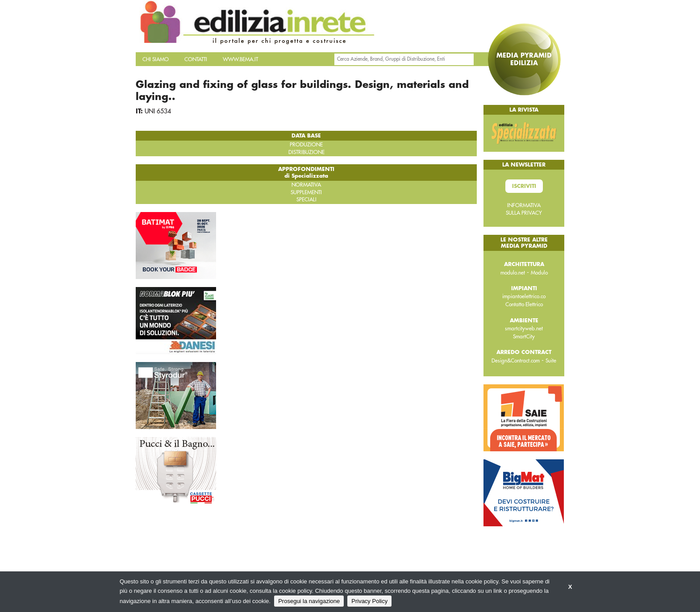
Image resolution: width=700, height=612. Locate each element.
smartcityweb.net (524, 329)
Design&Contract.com (516, 361)
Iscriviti (524, 186)
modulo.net (513, 273)
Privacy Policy (369, 601)
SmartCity (524, 337)
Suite (551, 361)
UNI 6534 (158, 111)
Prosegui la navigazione (309, 601)
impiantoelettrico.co (524, 296)
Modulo (539, 273)
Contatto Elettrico (524, 304)
